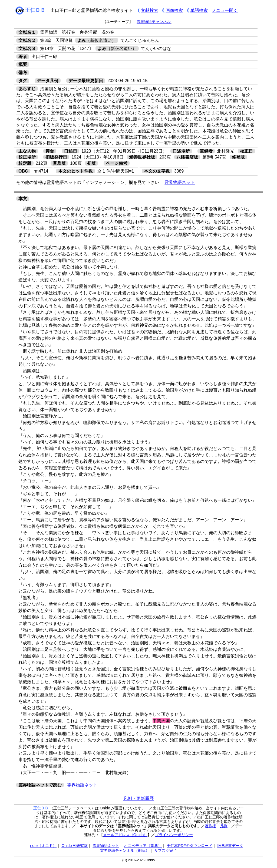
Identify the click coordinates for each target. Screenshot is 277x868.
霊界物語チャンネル (154, 22)
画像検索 (174, 10)
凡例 (224, 826)
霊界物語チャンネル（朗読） (125, 850)
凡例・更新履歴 (138, 798)
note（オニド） (43, 846)
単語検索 (199, 10)
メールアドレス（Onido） (125, 835)
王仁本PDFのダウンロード (189, 846)
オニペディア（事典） (143, 846)
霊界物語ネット (180, 182)
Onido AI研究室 (75, 846)
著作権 (210, 826)
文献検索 (150, 10)
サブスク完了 (166, 850)
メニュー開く (225, 10)
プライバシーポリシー (174, 835)
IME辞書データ (230, 846)
